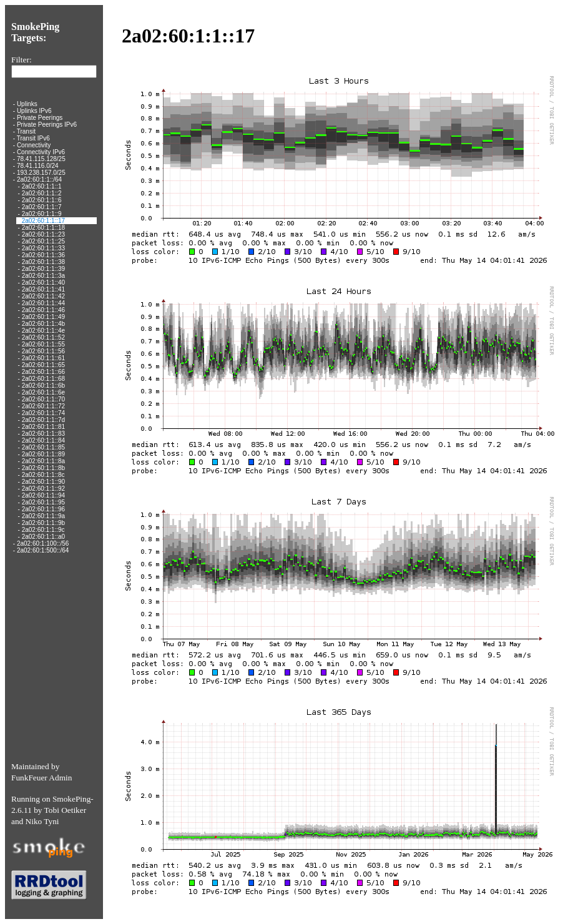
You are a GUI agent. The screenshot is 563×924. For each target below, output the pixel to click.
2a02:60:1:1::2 (42, 193)
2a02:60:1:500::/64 (43, 550)
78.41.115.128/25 (41, 159)
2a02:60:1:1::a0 (44, 537)
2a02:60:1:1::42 (44, 296)
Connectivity (34, 145)
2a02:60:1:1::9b (44, 523)
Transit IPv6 (33, 138)
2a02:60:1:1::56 (44, 351)
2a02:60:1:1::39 (44, 269)
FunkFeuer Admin (42, 778)
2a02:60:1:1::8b (44, 468)
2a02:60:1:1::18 (44, 228)
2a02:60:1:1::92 (44, 489)
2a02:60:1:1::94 (44, 495)
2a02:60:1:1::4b (44, 324)
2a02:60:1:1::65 (44, 365)
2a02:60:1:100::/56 (43, 543)
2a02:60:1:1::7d (44, 420)
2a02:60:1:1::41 (44, 289)
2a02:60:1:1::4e (44, 331)
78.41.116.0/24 (38, 166)
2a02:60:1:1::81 (44, 427)
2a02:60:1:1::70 (44, 399)
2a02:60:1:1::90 (44, 482)
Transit (26, 131)
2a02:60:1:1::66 (44, 372)
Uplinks (27, 104)
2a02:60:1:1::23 (44, 234)
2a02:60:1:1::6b (44, 386)
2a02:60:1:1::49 (44, 317)
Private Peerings (40, 118)
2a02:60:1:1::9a (44, 516)
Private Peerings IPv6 (47, 125)
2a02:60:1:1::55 (44, 344)
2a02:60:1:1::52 (44, 337)
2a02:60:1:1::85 (44, 447)
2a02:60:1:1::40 (44, 283)
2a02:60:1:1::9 (42, 214)
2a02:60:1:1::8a (44, 461)
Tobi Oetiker (66, 810)
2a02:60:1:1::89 (44, 454)
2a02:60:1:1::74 (44, 413)
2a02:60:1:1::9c (43, 530)
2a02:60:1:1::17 (44, 221)
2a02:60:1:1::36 (44, 255)
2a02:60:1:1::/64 (39, 179)
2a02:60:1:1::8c (43, 475)
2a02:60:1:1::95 (44, 502)
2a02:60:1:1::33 (44, 248)
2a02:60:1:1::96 (44, 509)
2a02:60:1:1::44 (44, 303)
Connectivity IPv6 (41, 152)
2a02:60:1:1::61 (44, 358)
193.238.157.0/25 (41, 173)
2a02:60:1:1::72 (44, 406)
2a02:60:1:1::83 (44, 434)
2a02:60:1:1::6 (42, 200)
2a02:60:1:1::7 (42, 207)
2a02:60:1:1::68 (44, 379)
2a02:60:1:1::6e (44, 392)
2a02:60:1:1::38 (44, 262)
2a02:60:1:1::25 (44, 241)
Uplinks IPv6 (34, 111)
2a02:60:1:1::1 (42, 186)
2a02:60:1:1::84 (44, 440)
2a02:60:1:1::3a (44, 276)
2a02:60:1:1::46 (44, 310)
